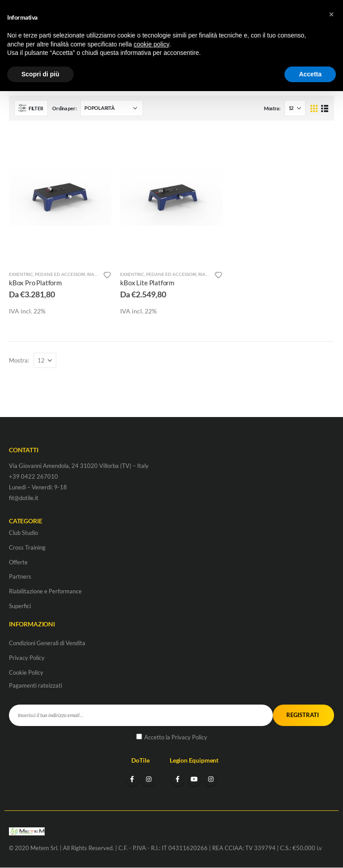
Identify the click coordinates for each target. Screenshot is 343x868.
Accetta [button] (310, 74)
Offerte (18, 562)
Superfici (20, 606)
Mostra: (272, 108)
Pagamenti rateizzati (36, 685)
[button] (331, 14)
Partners (20, 577)
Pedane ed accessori (60, 274)
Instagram (149, 780)
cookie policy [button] (151, 44)
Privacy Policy (27, 658)
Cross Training (27, 547)
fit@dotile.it (24, 498)
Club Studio (23, 533)
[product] (60, 196)
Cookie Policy (26, 672)
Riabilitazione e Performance (45, 592)
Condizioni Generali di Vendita (47, 643)
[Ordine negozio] (112, 108)
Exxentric (21, 274)
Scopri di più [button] (40, 74)
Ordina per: (64, 108)
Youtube (194, 780)
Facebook (132, 780)
